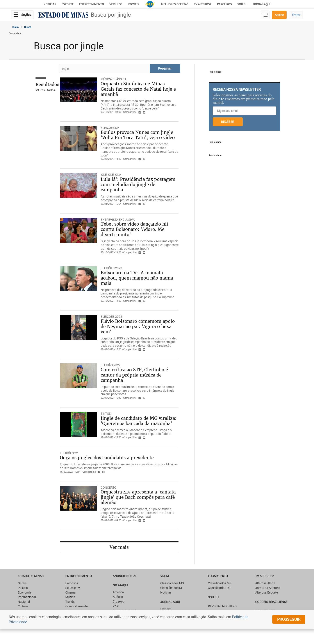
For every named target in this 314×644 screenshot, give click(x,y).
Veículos (116, 4)
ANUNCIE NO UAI (124, 576)
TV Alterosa (203, 4)
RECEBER (228, 122)
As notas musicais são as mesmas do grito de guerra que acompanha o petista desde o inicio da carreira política (139, 198)
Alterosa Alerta (265, 583)
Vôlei (116, 606)
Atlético (118, 597)
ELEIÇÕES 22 (69, 453)
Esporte (68, 4)
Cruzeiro (118, 601)
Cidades (166, 609)
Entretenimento (92, 4)
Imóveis (133, 4)
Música (70, 597)
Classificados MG (172, 583)
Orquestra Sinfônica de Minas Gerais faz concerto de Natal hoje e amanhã (138, 89)
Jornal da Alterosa (268, 588)
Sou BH (242, 4)
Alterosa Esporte (267, 592)
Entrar (296, 15)
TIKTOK (106, 413)
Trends (70, 602)
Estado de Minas (31, 576)
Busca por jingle (111, 15)
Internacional (27, 597)
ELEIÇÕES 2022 (111, 268)
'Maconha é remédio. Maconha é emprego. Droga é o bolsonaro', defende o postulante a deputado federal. (136, 432)
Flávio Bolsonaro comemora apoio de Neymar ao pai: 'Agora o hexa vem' (138, 326)
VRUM (165, 576)
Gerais (22, 583)
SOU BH (213, 597)
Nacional (24, 602)
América (118, 592)
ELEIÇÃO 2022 (111, 365)
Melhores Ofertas (175, 4)
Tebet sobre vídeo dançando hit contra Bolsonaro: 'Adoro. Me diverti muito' (135, 229)
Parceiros (224, 4)
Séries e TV (73, 588)
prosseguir (289, 619)
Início (15, 27)
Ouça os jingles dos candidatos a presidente (107, 458)
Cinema (70, 592)
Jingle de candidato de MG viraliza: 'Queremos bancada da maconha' (139, 421)
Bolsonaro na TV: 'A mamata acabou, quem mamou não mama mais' (137, 278)
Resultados (47, 84)
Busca (28, 27)
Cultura (23, 606)
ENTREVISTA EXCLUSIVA (118, 220)
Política (23, 588)
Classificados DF (172, 588)
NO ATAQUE (121, 585)
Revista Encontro (222, 606)
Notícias (50, 4)
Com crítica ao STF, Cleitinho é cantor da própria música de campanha (134, 375)
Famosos (72, 583)
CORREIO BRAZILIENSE (271, 602)
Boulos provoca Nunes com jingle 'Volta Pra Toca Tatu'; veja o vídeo (138, 135)
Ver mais (119, 547)
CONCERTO (109, 487)
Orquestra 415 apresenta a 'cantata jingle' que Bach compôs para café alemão (138, 497)
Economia (25, 592)
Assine (279, 15)
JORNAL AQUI (262, 4)
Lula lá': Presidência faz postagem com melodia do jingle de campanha (138, 184)
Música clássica (114, 79)
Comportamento (77, 606)
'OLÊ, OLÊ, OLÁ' (111, 175)
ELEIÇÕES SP (110, 128)
